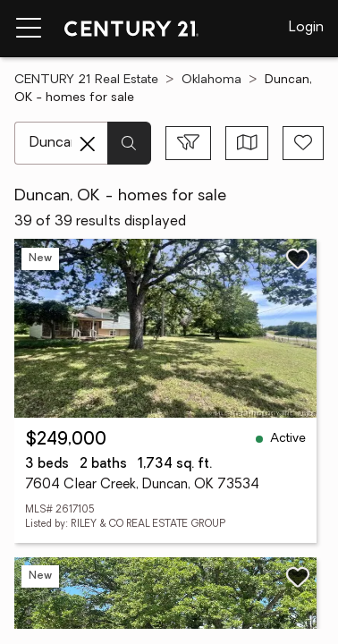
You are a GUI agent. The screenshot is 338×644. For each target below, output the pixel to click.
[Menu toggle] (29, 29)
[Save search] (303, 143)
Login (306, 28)
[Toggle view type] (247, 143)
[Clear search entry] (88, 144)
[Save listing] (298, 258)
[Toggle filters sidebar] (188, 143)
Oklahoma (211, 80)
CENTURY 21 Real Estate (86, 80)
